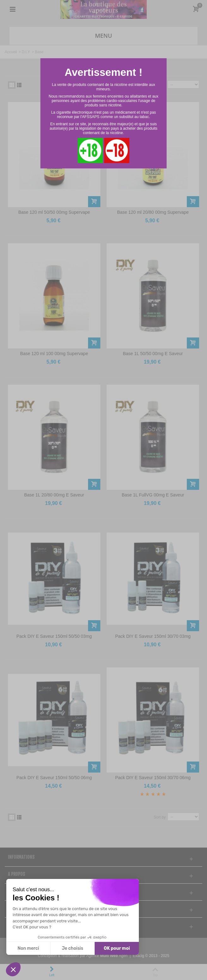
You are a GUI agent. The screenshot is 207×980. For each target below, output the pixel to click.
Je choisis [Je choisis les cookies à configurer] (73, 948)
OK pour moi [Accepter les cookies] (117, 948)
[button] (13, 969)
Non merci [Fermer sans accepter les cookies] (28, 948)
